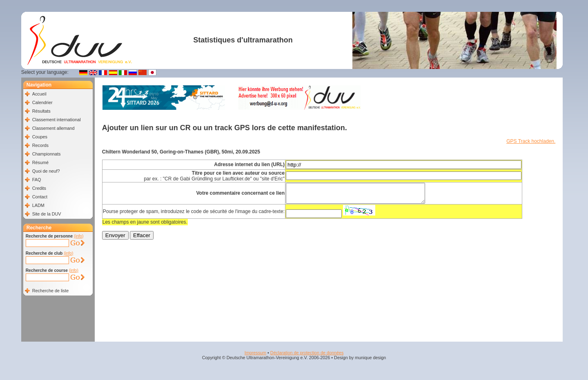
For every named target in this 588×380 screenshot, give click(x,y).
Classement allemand (53, 128)
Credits (39, 188)
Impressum (255, 353)
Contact (40, 197)
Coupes (40, 137)
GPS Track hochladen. (531, 141)
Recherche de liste (50, 291)
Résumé (40, 162)
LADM (38, 205)
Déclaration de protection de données (307, 353)
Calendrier (42, 102)
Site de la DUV (47, 214)
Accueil (39, 94)
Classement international (57, 120)
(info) (79, 236)
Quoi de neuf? (46, 171)
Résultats (41, 111)
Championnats (47, 154)
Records (40, 145)
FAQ (37, 180)
